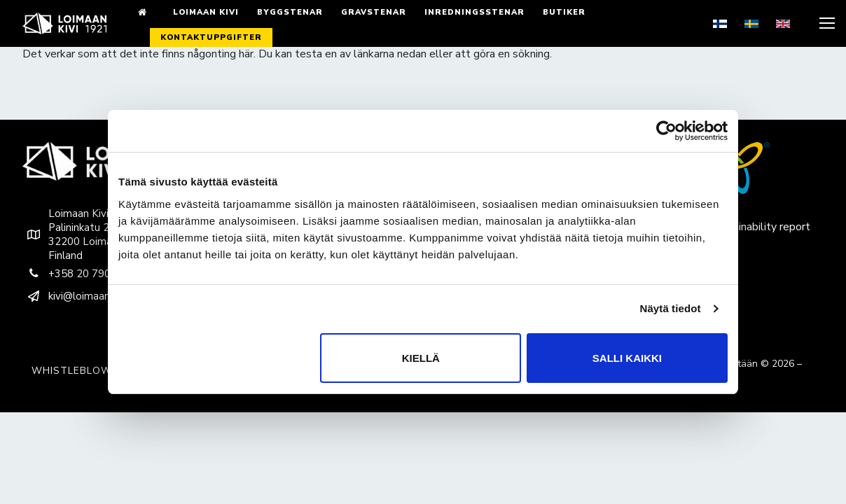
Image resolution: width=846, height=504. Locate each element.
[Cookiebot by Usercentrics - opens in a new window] (666, 131)
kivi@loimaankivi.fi (77, 296)
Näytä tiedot (671, 308)
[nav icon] (826, 24)
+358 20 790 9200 (81, 274)
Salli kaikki (627, 358)
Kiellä (421, 358)
